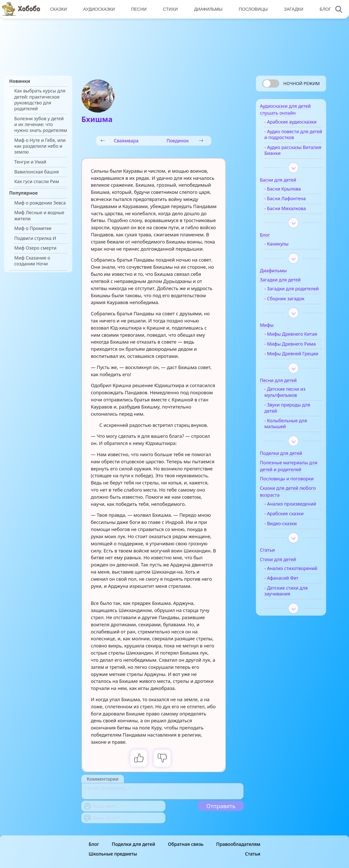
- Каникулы (283, 252)
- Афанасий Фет (288, 622)
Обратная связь (186, 844)
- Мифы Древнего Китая (290, 351)
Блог (323, 9)
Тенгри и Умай (30, 162)
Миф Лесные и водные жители (39, 215)
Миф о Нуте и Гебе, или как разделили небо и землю (40, 146)
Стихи (169, 9)
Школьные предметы (113, 854)
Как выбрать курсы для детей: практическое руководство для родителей (40, 100)
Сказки (58, 9)
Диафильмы (207, 9)
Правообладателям (238, 844)
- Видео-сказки (287, 561)
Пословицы (252, 9)
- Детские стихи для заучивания (293, 634)
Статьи (253, 854)
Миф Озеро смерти (35, 248)
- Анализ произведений (287, 538)
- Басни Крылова (289, 197)
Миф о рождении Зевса (40, 203)
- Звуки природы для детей (294, 440)
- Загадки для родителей (286, 300)
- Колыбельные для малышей (293, 455)
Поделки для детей (133, 844)
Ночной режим (302, 83)
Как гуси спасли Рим (37, 181)
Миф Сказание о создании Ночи (32, 261)
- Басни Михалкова (292, 216)
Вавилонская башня (37, 172)
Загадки (292, 9)
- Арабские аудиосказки (285, 127)
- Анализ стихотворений (288, 609)
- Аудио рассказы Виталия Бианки (290, 158)
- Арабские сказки (291, 551)
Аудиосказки (98, 9)
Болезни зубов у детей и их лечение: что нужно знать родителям (41, 125)
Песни (138, 9)
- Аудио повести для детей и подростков (293, 143)
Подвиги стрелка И (35, 238)
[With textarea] (163, 791)
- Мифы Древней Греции (290, 383)
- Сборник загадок (291, 313)
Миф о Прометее (33, 228)
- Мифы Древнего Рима (290, 367)
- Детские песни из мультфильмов (292, 424)
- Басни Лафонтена (292, 207)
